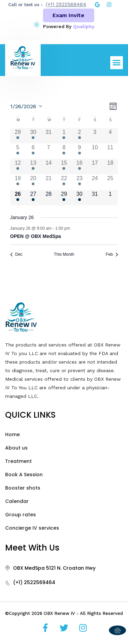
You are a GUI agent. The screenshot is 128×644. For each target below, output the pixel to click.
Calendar (17, 501)
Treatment (18, 461)
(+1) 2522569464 (66, 4)
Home (12, 434)
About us (16, 448)
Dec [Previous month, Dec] (16, 254)
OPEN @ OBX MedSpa (36, 236)
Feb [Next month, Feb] (112, 254)
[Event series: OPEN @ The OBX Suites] (73, 228)
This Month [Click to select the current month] (64, 254)
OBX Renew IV (59, 613)
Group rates (20, 515)
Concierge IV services (32, 528)
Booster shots (23, 488)
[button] (117, 63)
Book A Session (24, 475)
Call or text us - (26, 5)
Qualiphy (84, 26)
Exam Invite (68, 15)
